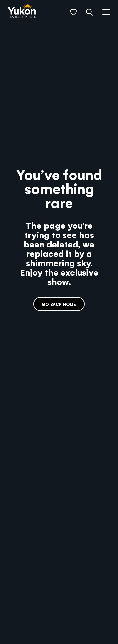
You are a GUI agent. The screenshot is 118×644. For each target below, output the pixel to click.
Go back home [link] (59, 304)
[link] (22, 11)
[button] (73, 12)
